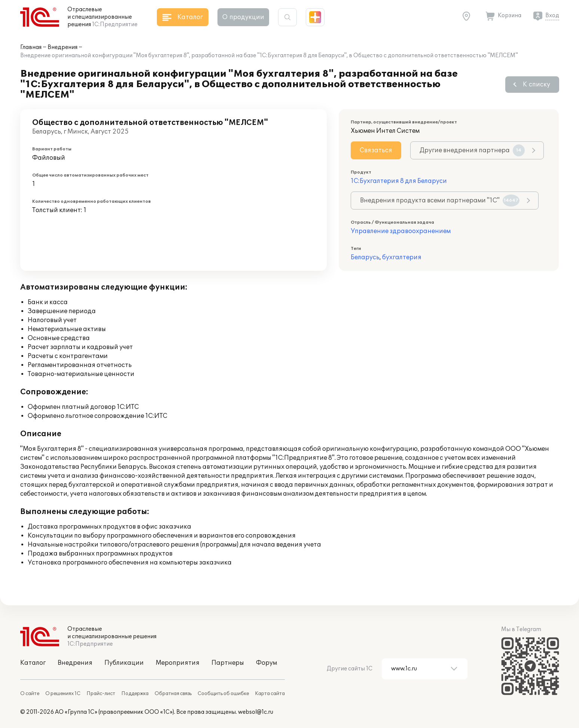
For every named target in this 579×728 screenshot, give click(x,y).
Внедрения (63, 47)
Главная (31, 47)
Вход (552, 16)
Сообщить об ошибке (223, 694)
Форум (266, 663)
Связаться (376, 150)
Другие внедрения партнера (472, 150)
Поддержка (135, 694)
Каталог (33, 663)
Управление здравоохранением (401, 231)
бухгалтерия (402, 257)
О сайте (30, 694)
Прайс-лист (101, 694)
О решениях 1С (63, 694)
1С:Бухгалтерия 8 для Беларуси (399, 181)
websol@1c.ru (256, 712)
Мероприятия (178, 663)
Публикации (124, 663)
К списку (537, 85)
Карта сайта (270, 694)
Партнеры (228, 663)
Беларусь (365, 257)
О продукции (243, 17)
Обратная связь (173, 694)
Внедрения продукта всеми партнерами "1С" (440, 201)
